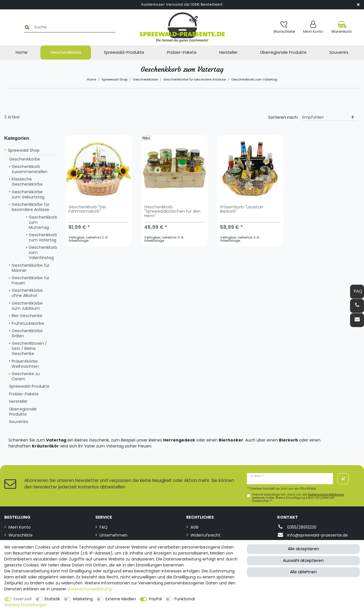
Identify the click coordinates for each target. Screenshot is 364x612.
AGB (195, 527)
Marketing (83, 599)
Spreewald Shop (114, 79)
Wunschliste (21, 535)
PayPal (155, 599)
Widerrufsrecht (205, 535)
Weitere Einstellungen (26, 605)
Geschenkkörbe (66, 52)
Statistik (52, 599)
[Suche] (10, 27)
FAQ (104, 527)
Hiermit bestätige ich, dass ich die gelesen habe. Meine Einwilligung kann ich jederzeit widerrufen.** (298, 498)
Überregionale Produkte (283, 52)
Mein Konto (20, 527)
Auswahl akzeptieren (303, 560)
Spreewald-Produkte (124, 52)
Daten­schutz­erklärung (89, 589)
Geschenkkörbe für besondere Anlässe (195, 79)
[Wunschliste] (284, 27)
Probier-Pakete (182, 52)
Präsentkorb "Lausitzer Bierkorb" (242, 210)
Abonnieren (343, 479)
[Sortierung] (330, 117)
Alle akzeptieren (303, 549)
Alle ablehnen (303, 572)
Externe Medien (121, 599)
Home (22, 52)
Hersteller (228, 52)
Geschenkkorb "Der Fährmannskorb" (87, 210)
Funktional (185, 599)
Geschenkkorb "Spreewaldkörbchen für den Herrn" (172, 212)
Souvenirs (339, 52)
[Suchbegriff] (55, 27)
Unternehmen (113, 535)
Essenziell (22, 599)
